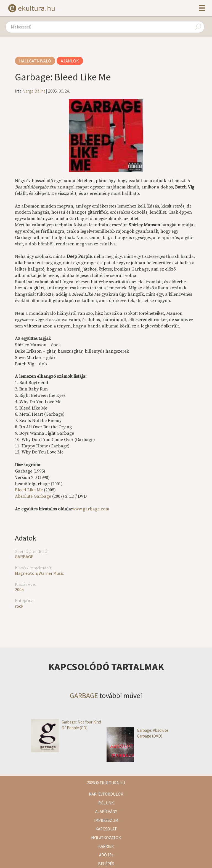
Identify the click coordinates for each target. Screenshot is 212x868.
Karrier (106, 846)
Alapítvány (106, 811)
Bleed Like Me (29, 490)
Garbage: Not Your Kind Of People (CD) (66, 725)
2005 (19, 589)
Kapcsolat (106, 829)
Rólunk (106, 803)
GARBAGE (24, 557)
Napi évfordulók (106, 794)
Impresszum (106, 820)
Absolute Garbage (33, 496)
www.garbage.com (91, 509)
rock (19, 606)
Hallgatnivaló (35, 61)
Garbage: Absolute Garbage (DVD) (137, 733)
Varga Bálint (34, 91)
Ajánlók (70, 61)
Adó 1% (106, 855)
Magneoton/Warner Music (39, 573)
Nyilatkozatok (106, 838)
